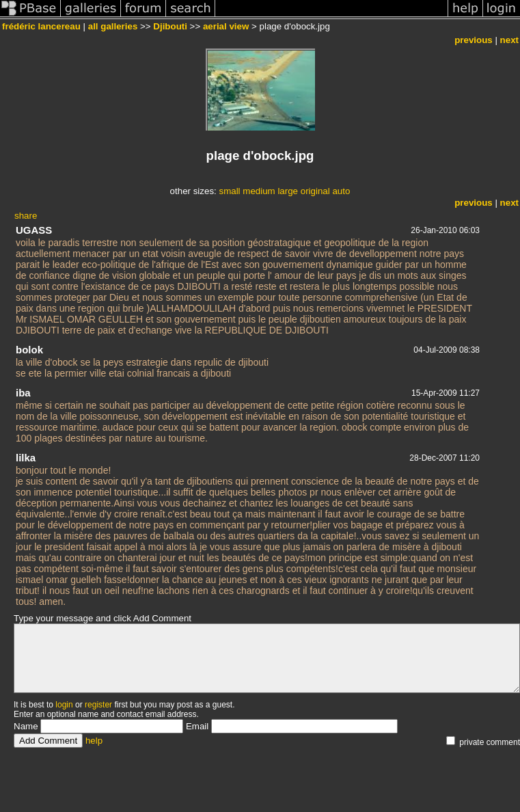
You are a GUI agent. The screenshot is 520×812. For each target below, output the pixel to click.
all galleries (113, 26)
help (94, 741)
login (64, 705)
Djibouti (170, 26)
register (98, 705)
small (229, 191)
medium (259, 191)
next (509, 40)
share (26, 216)
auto (341, 191)
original (315, 191)
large (288, 191)
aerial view (226, 26)
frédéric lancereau (41, 26)
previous (474, 40)
